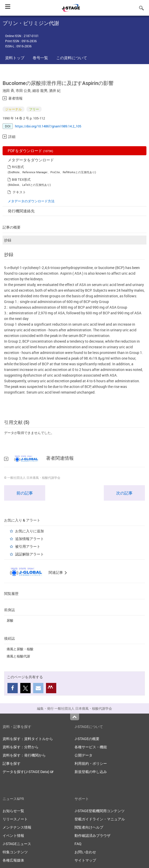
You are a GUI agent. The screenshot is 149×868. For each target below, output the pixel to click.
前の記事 (25, 493)
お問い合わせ (85, 852)
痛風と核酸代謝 (18, 656)
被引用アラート (28, 546)
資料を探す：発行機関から (24, 755)
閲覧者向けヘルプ (89, 827)
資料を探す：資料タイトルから (28, 739)
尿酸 (10, 620)
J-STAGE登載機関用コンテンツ (100, 811)
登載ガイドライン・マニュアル (100, 819)
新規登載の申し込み (91, 772)
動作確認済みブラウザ (92, 835)
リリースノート (15, 819)
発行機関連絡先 (21, 211)
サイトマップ (85, 860)
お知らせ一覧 (13, 811)
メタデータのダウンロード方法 (31, 201)
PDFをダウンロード (30, 151)
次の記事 (124, 493)
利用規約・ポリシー (91, 763)
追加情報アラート (30, 539)
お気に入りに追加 (30, 531)
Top (75, 717)
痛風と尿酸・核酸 (20, 649)
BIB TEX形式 (21, 179)
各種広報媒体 (13, 860)
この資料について (72, 58)
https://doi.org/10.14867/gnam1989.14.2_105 (48, 126)
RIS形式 (18, 167)
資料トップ (15, 58)
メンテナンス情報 (17, 827)
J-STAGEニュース (17, 844)
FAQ (78, 844)
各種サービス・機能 (91, 747)
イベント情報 (13, 835)
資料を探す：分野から (21, 747)
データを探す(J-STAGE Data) (28, 772)
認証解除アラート (30, 554)
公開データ (83, 755)
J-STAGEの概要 (87, 739)
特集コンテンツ (15, 852)
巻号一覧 (40, 58)
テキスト (19, 192)
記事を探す (12, 763)
